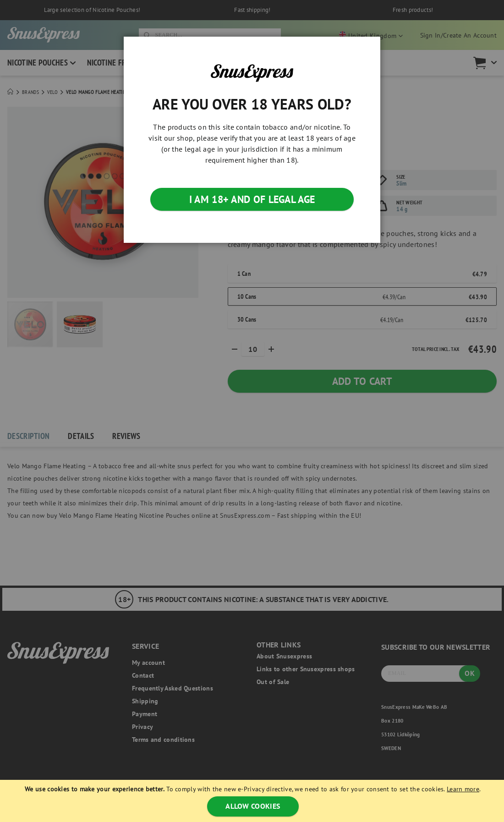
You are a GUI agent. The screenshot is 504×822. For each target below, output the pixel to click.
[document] (253, 801)
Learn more (463, 789)
